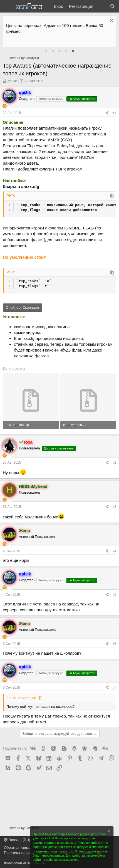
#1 (114, 113)
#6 (114, 644)
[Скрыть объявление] (111, 21)
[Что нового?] (101, 6)
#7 (114, 688)
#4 (114, 551)
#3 (114, 507)
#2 (114, 463)
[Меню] (8, 6)
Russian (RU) (17, 840)
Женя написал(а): (21, 698)
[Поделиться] (107, 113)
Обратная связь (17, 848)
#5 (114, 595)
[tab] (46, 51)
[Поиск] (112, 6)
